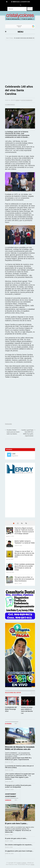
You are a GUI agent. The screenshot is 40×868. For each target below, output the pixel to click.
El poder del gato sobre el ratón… (16, 838)
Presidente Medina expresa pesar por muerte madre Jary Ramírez (13, 432)
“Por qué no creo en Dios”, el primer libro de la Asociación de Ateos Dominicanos (24, 579)
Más (16, 724)
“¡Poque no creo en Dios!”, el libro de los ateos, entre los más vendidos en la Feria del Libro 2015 (24, 554)
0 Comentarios (10, 105)
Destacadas (8, 424)
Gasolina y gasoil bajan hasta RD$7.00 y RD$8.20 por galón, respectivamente (18, 759)
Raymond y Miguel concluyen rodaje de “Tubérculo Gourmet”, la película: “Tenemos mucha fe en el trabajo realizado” (24, 531)
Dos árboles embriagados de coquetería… (19, 845)
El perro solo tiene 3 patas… (17, 823)
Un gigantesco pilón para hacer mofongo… (19, 851)
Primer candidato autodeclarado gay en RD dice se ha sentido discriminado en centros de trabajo (24, 567)
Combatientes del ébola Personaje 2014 (11, 709)
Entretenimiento (27, 100)
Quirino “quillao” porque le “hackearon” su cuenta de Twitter (25, 542)
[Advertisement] (20, 62)
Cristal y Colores (21, 863)
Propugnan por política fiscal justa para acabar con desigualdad (18, 786)
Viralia (32, 864)
